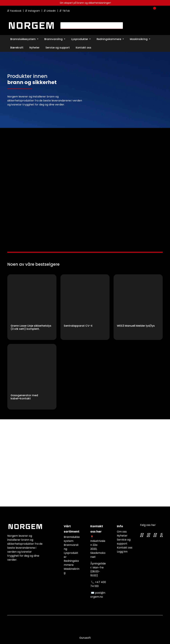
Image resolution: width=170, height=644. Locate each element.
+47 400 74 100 (98, 584)
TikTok (65, 11)
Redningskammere (71, 563)
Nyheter (122, 536)
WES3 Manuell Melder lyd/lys (136, 326)
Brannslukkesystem (72, 539)
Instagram (33, 11)
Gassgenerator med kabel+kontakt (24, 397)
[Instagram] (148, 535)
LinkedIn (50, 11)
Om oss (122, 532)
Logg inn (122, 552)
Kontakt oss (125, 548)
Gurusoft (85, 638)
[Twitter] (141, 535)
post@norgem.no (98, 595)
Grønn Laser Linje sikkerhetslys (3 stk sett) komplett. (31, 327)
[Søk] (90, 26)
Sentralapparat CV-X (78, 326)
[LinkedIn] (161, 535)
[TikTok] (155, 535)
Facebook (15, 11)
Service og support (124, 542)
